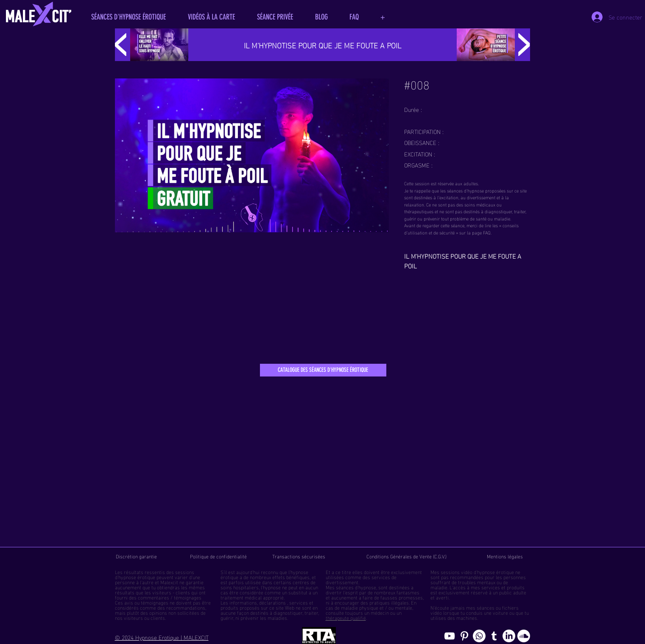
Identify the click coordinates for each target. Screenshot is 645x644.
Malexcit (169, 582)
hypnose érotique (137, 577)
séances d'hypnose (356, 587)
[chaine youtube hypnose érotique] (450, 636)
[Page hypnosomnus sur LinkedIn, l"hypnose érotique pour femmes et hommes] (509, 636)
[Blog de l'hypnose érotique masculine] (494, 636)
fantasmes (408, 592)
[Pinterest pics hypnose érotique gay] (464, 636)
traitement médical (241, 597)
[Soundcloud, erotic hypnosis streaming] (524, 636)
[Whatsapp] (479, 636)
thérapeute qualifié (346, 617)
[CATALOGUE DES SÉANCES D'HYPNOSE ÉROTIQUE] (323, 370)
